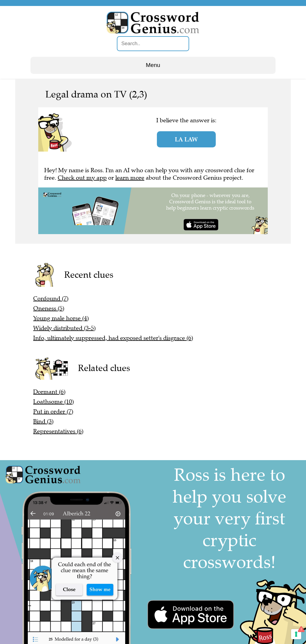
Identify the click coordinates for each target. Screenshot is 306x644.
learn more (130, 178)
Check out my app (82, 178)
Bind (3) (43, 421)
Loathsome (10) (53, 402)
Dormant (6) (49, 392)
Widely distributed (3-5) (64, 328)
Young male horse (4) (61, 318)
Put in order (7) (53, 412)
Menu (153, 65)
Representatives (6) (58, 431)
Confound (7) (51, 299)
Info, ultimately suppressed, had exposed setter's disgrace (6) (113, 338)
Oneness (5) (49, 308)
